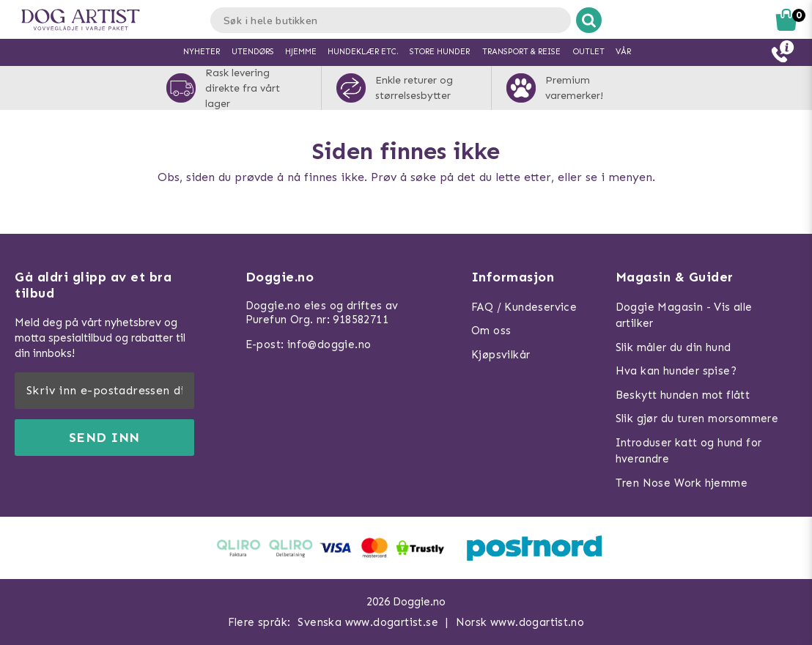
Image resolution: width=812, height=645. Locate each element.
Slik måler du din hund (673, 347)
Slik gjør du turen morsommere (697, 419)
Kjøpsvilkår (501, 355)
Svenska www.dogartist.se (368, 622)
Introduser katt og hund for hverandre (689, 451)
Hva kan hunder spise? (676, 371)
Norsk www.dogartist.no (520, 622)
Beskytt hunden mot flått (683, 395)
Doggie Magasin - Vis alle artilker (684, 316)
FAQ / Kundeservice (524, 307)
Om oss (491, 331)
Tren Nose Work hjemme (682, 483)
